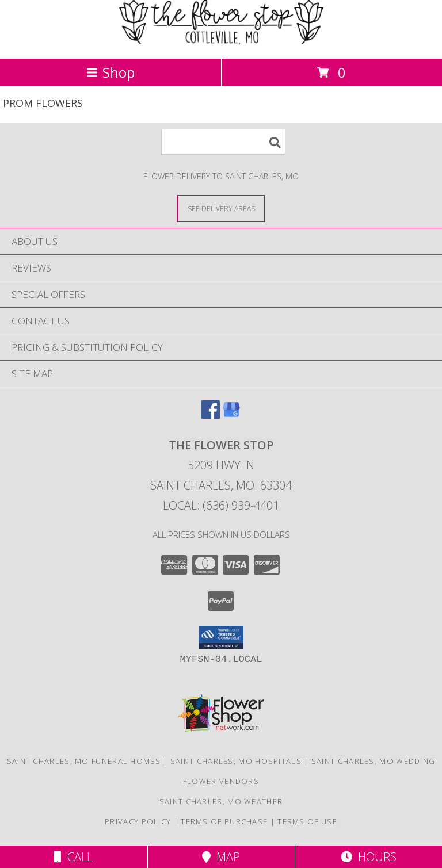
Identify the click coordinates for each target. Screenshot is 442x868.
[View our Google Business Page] (231, 415)
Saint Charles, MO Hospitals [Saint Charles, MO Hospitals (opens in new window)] (236, 761)
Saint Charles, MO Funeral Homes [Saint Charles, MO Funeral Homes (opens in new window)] (84, 761)
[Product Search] (223, 142)
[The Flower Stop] (221, 42)
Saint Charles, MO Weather (221, 801)
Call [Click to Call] (73, 857)
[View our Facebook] (211, 415)
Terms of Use (307, 821)
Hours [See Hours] (369, 857)
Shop (110, 72)
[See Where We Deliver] (221, 208)
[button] (221, 637)
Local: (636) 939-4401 (221, 505)
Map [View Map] (221, 857)
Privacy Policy (138, 821)
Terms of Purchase (224, 821)
